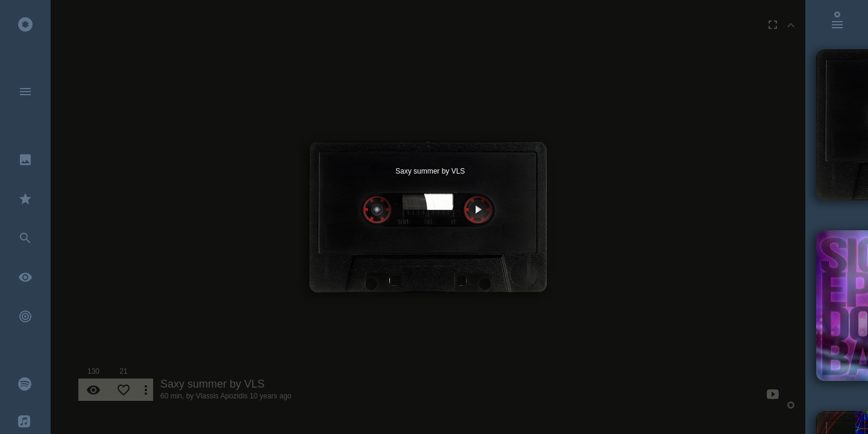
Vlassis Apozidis (222, 396)
